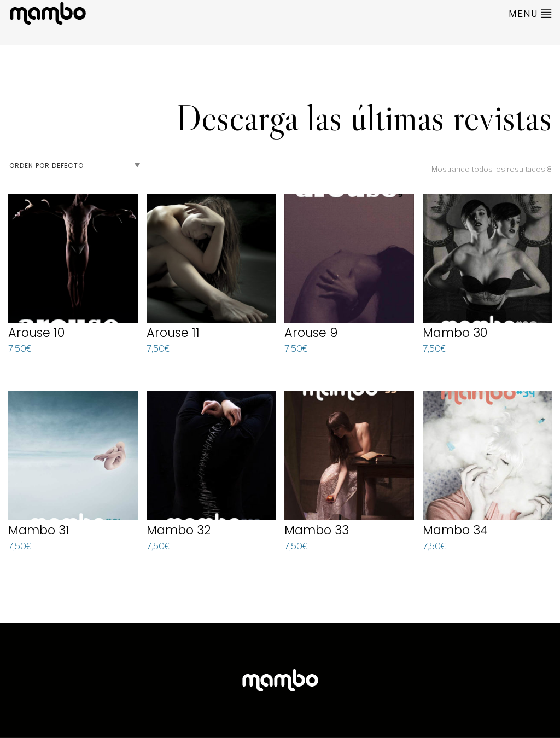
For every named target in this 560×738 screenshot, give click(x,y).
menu (530, 13)
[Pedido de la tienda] (77, 166)
